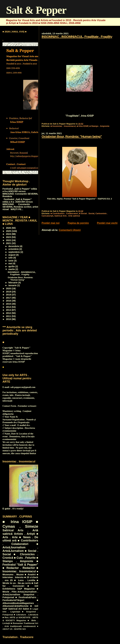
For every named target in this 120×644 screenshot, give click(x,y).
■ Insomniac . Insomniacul (63, 126)
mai (11, 264)
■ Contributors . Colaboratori (64, 213)
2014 (9, 307)
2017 (9, 298)
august (12, 255)
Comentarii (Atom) (70, 230)
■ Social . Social (87, 213)
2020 (9, 289)
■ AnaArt (30, 574)
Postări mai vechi (107, 223)
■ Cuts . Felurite (25, 558)
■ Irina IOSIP (82, 126)
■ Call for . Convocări (20, 584)
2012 (9, 313)
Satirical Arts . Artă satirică (67, 216)
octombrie (14, 249)
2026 (9, 228)
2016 (9, 301)
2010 (9, 319)
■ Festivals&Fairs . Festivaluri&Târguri (20, 599)
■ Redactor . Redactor (19, 568)
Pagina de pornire (78, 223)
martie (12, 269)
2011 (9, 316)
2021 (9, 243)
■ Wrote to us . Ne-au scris (20, 582)
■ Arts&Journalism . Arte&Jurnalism (20, 547)
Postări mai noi (51, 223)
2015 (9, 304)
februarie (13, 283)
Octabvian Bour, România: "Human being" (72, 136)
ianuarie (13, 285)
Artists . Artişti (24, 534)
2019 (9, 292)
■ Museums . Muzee (20, 573)
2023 (9, 237)
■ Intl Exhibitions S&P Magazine (20, 587)
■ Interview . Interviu (20, 576)
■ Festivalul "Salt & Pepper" (20, 563)
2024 (9, 234)
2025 (9, 231)
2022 (9, 240)
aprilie (12, 267)
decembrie (14, 246)
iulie (11, 258)
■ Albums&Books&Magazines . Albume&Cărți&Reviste (20, 603)
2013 (9, 310)
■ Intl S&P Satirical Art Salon (20, 607)
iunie (11, 261)
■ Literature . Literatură (26, 615)
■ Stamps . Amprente (99, 126)
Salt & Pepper (36, 10)
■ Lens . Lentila (25, 580)
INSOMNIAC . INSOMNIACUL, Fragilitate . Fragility (77, 37)
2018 (9, 295)
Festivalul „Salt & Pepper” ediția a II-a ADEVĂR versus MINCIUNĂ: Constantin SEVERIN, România (20, 193)
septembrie (14, 252)
